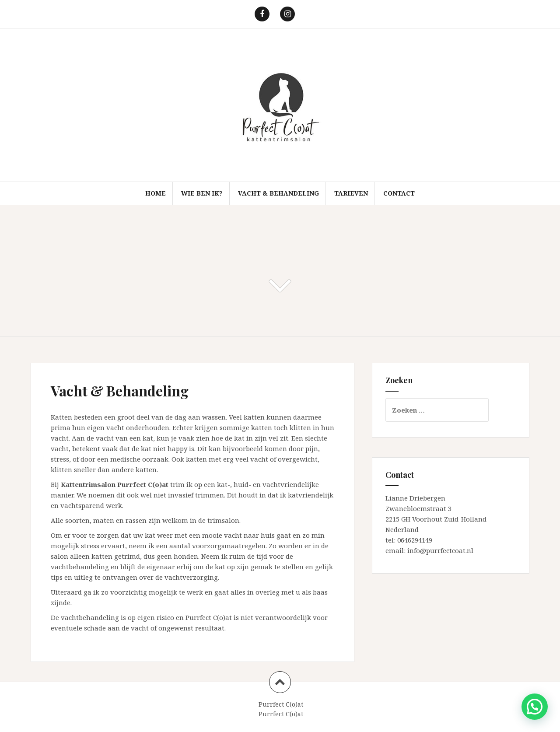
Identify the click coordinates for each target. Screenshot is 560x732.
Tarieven (351, 193)
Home (156, 193)
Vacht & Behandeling (278, 193)
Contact (399, 193)
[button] (535, 707)
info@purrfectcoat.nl (440, 550)
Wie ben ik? (202, 193)
